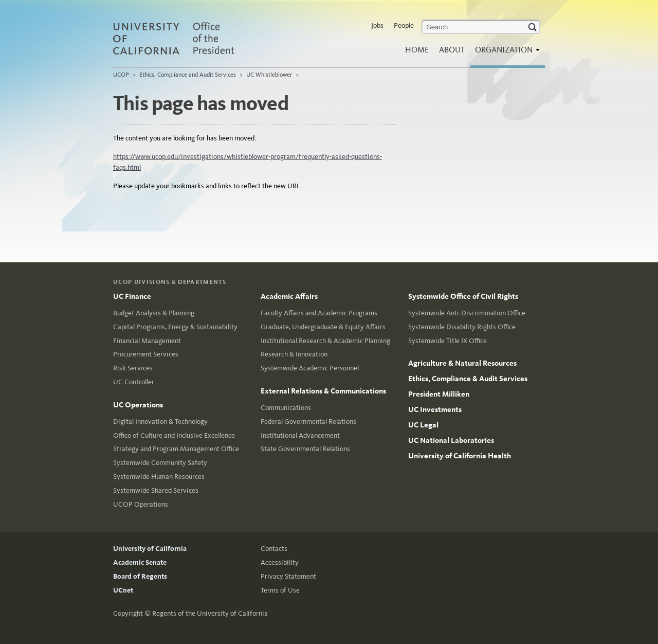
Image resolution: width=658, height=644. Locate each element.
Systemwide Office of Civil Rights (463, 296)
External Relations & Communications (323, 391)
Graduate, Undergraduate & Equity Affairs (323, 327)
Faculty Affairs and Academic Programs (319, 313)
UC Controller (134, 382)
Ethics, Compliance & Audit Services (468, 379)
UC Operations (138, 405)
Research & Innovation (294, 354)
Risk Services (133, 368)
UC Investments (435, 409)
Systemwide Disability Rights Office (462, 327)
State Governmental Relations (305, 449)
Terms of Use (280, 590)
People (404, 25)
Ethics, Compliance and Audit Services (188, 75)
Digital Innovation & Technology (160, 422)
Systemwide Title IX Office (447, 341)
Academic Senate (140, 562)
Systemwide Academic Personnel (310, 368)
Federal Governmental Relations (308, 422)
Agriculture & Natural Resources (462, 363)
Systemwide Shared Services (156, 490)
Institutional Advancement (300, 435)
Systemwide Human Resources (159, 477)
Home (417, 50)
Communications (286, 408)
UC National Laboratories (451, 440)
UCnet (123, 590)
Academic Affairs (289, 296)
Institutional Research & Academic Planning (325, 341)
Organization (505, 53)
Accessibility (280, 562)
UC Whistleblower (269, 75)
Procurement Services (146, 354)
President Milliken (439, 394)
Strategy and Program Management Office (176, 449)
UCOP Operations (141, 504)
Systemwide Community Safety (160, 463)
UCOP (121, 75)
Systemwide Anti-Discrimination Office (467, 313)
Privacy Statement (288, 576)
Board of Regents (140, 576)
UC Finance (132, 296)
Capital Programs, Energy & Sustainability (175, 327)
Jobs (377, 25)
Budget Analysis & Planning (154, 313)
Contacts (274, 549)
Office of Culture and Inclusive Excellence (174, 435)
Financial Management (147, 341)
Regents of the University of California (210, 613)
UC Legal (423, 425)
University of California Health (460, 456)
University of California (150, 549)
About (452, 50)
